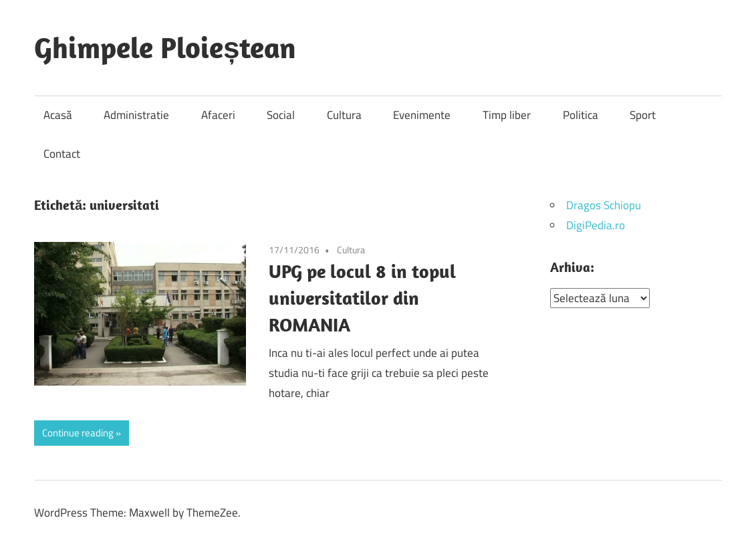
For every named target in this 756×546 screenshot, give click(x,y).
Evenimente (422, 115)
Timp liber (507, 115)
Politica (581, 115)
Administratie (136, 115)
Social (281, 115)
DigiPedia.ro (596, 225)
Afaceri (218, 115)
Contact (62, 154)
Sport (643, 115)
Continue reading (78, 433)
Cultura (344, 115)
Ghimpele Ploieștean (165, 47)
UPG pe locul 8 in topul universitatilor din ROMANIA (362, 298)
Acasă (58, 115)
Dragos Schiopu (604, 205)
